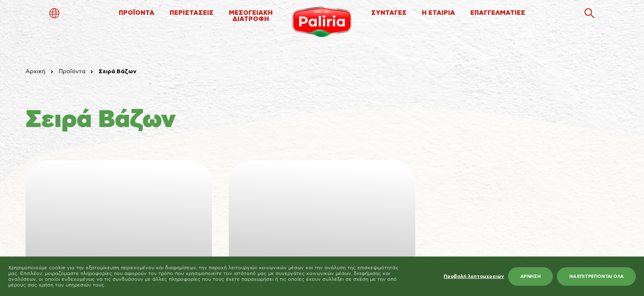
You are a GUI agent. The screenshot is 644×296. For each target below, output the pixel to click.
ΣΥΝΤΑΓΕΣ (389, 13)
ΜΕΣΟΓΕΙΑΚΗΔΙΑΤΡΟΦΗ (251, 16)
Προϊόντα (72, 72)
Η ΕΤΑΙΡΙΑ (438, 13)
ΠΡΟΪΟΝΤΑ (137, 13)
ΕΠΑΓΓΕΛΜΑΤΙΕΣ (498, 13)
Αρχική (35, 72)
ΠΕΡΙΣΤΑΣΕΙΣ (192, 13)
